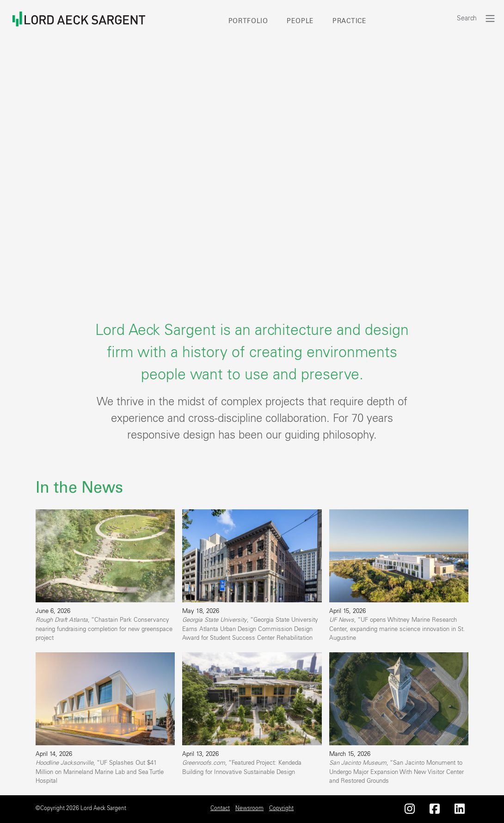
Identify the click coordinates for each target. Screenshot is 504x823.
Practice (350, 21)
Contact (220, 808)
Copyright (281, 808)
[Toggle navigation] (490, 18)
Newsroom (249, 808)
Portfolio (248, 21)
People (300, 21)
